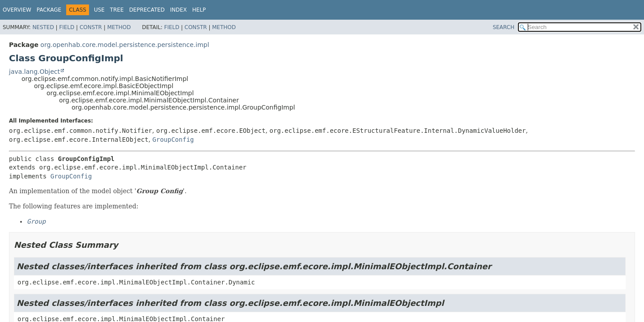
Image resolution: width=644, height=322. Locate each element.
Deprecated (147, 10)
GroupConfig (173, 140)
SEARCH (504, 27)
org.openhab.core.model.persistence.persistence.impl (125, 45)
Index (178, 10)
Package (49, 10)
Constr (91, 27)
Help (199, 10)
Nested (43, 27)
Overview (17, 10)
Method (119, 27)
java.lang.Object (34, 72)
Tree (117, 10)
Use (99, 10)
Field (67, 27)
